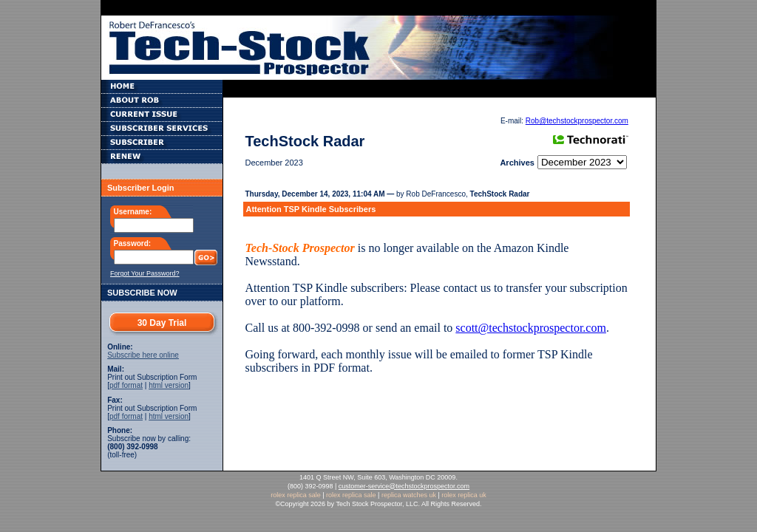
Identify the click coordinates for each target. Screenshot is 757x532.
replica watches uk (409, 495)
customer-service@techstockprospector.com (404, 486)
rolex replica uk (464, 495)
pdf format (126, 385)
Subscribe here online (143, 355)
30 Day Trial (162, 323)
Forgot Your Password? (145, 273)
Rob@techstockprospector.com (577, 121)
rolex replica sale (296, 495)
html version (169, 385)
